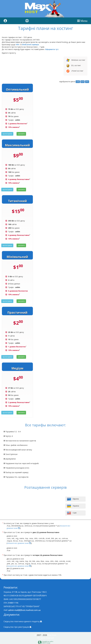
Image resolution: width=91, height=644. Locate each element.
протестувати (7, 134)
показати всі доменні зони (19, 543)
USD (78, 82)
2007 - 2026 (42, 635)
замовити (21, 134)
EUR (82, 82)
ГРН (87, 82)
